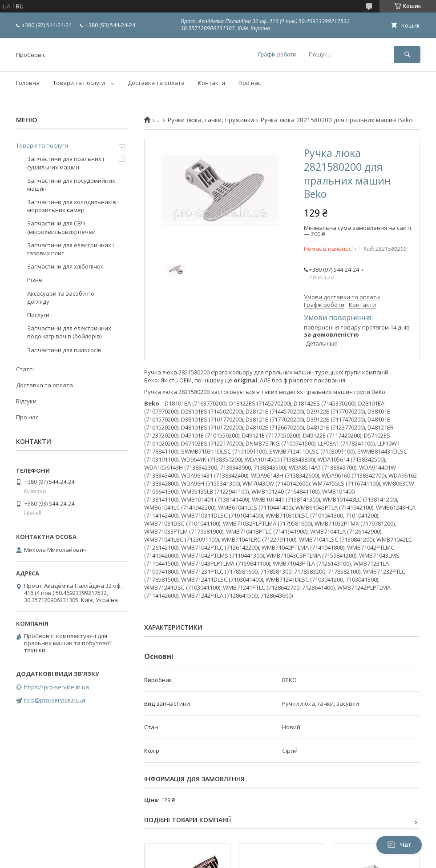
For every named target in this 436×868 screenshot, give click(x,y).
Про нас (250, 83)
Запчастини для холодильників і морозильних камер (73, 206)
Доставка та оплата (156, 83)
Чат (399, 845)
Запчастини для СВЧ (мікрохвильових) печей (61, 227)
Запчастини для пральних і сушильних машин (66, 163)
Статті (25, 369)
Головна (28, 83)
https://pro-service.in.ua (57, 687)
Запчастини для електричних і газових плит (71, 249)
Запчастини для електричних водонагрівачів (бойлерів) (69, 332)
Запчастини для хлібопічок (65, 266)
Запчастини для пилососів (64, 350)
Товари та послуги (79, 83)
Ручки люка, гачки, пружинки (211, 120)
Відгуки (26, 401)
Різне (35, 280)
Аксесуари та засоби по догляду (61, 297)
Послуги (38, 315)
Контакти (212, 83)
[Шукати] (407, 54)
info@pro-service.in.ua (55, 700)
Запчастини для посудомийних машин (71, 185)
